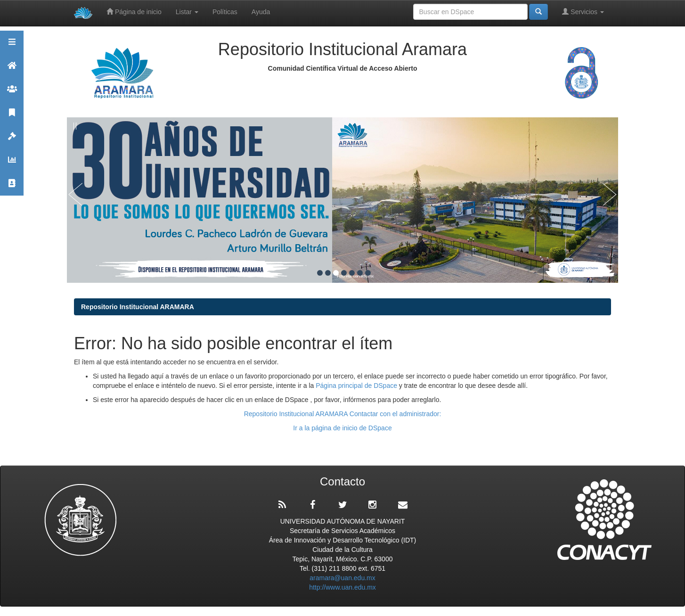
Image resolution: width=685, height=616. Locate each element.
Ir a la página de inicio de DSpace (342, 428)
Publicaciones (12, 117)
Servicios (583, 12)
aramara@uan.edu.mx (342, 578)
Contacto (12, 187)
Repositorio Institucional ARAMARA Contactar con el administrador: (343, 414)
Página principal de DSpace (357, 386)
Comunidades (12, 93)
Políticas (225, 12)
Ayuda (261, 12)
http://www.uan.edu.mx (342, 587)
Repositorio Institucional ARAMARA (138, 307)
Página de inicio (134, 12)
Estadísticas (12, 164)
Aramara (12, 70)
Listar (187, 12)
